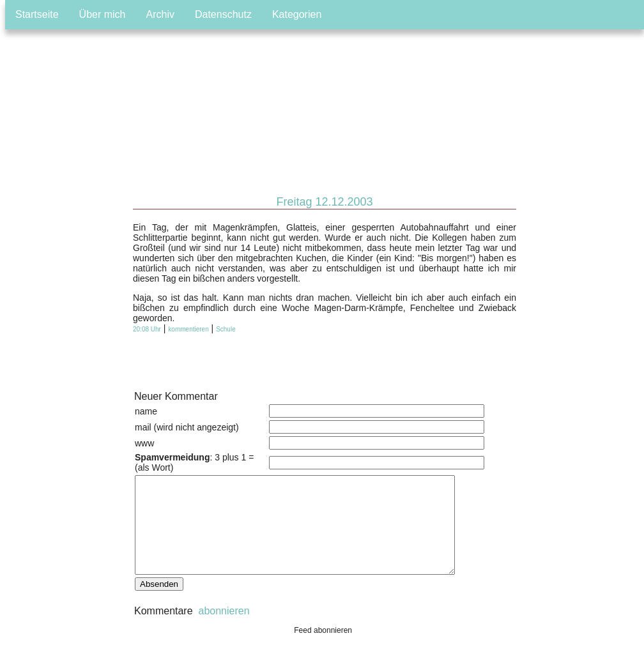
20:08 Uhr (147, 329)
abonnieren (223, 630)
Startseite (37, 14)
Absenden (159, 603)
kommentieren (188, 329)
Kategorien (297, 14)
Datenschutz (223, 14)
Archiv (160, 14)
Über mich (103, 14)
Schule (226, 329)
